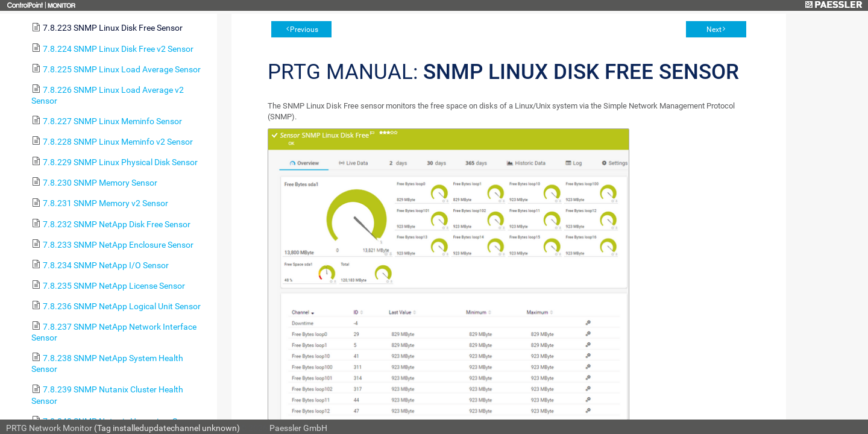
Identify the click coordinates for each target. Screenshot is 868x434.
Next (714, 30)
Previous (304, 30)
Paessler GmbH (298, 428)
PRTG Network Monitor (49, 428)
